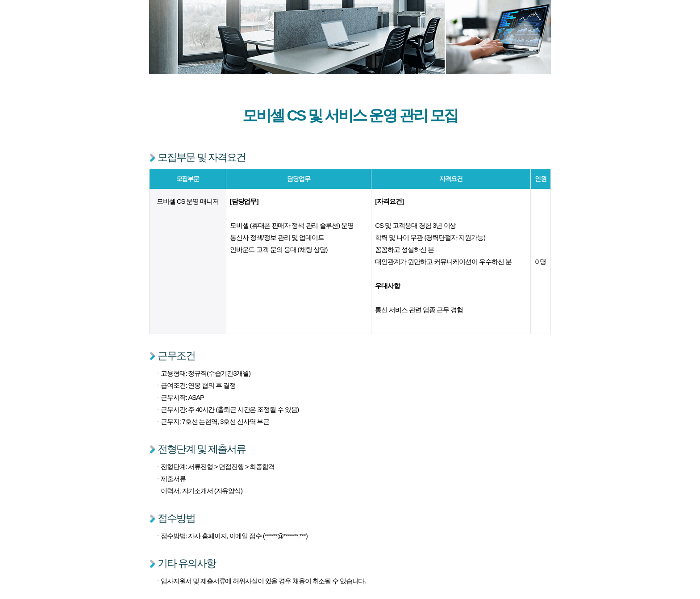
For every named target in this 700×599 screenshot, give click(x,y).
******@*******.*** (285, 536)
